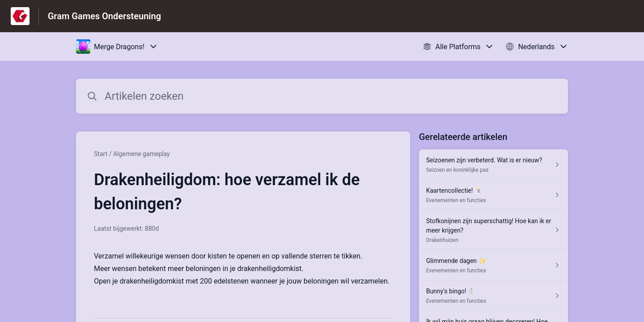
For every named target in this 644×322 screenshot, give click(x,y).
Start (101, 154)
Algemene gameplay (142, 154)
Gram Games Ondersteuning (104, 16)
